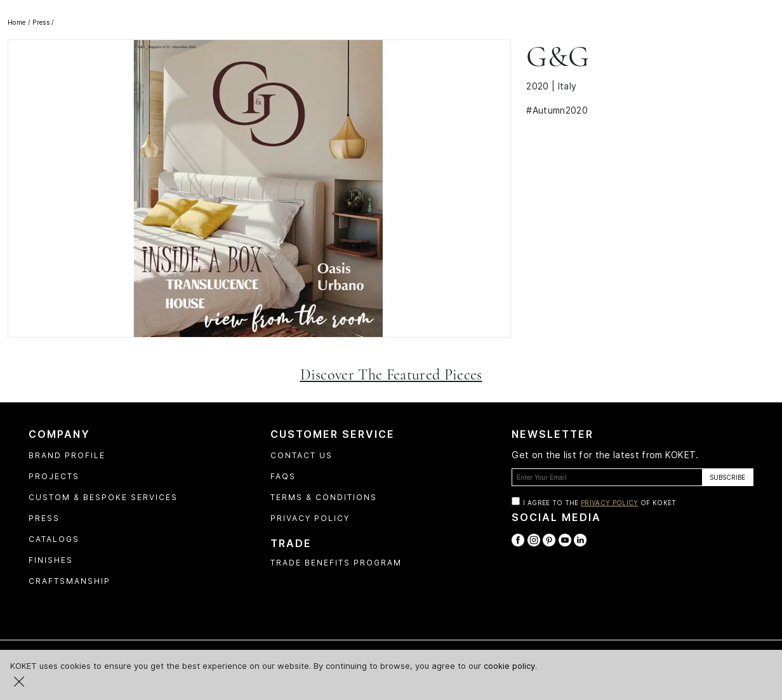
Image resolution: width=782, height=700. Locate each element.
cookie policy (509, 666)
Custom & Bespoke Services (103, 497)
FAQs (283, 476)
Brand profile (67, 455)
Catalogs (54, 539)
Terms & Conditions (324, 497)
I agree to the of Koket (600, 503)
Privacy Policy (310, 518)
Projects (54, 476)
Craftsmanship (70, 581)
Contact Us (302, 455)
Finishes (51, 560)
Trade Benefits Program (336, 563)
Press (44, 518)
